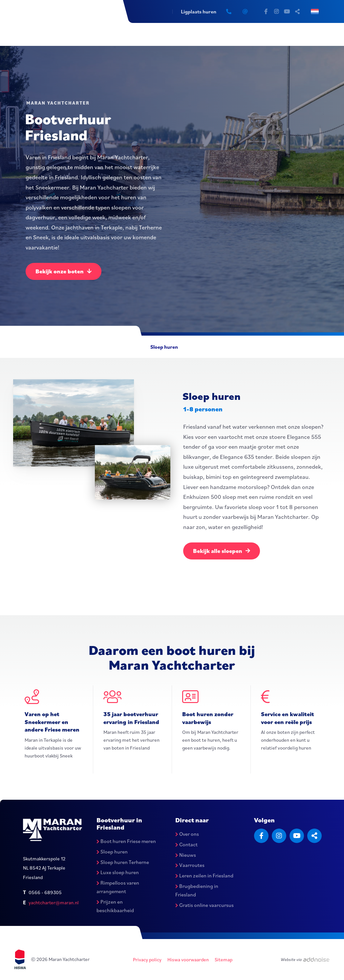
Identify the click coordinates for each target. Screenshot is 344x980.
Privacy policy (147, 960)
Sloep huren (164, 347)
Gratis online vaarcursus (204, 905)
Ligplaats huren (199, 11)
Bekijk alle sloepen (222, 551)
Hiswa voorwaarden (188, 960)
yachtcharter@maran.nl (54, 902)
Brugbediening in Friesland (197, 891)
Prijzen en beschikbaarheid (115, 906)
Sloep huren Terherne (123, 862)
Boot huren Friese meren (126, 841)
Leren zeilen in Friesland (204, 876)
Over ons (187, 834)
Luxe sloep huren (118, 872)
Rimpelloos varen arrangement (118, 887)
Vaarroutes (190, 865)
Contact (186, 844)
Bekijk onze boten (64, 271)
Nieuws (186, 855)
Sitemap (224, 960)
